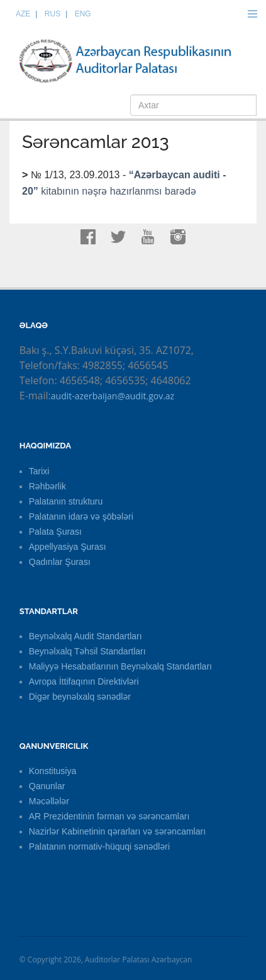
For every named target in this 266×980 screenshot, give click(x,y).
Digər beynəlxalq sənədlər (80, 697)
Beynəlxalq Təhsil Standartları (87, 651)
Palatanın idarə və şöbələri (81, 516)
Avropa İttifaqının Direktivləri (84, 681)
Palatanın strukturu (66, 501)
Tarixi (39, 471)
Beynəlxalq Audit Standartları (86, 636)
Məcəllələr (49, 801)
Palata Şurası (55, 532)
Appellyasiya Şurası (68, 547)
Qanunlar (47, 786)
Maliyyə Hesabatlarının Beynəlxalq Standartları (120, 666)
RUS (53, 14)
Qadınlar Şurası (60, 562)
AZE (23, 14)
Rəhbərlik (47, 486)
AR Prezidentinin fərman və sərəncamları (109, 816)
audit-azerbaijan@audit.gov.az (113, 396)
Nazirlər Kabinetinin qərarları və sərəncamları (117, 831)
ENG (83, 14)
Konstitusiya (53, 771)
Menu (252, 14)
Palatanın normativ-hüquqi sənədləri (99, 846)
